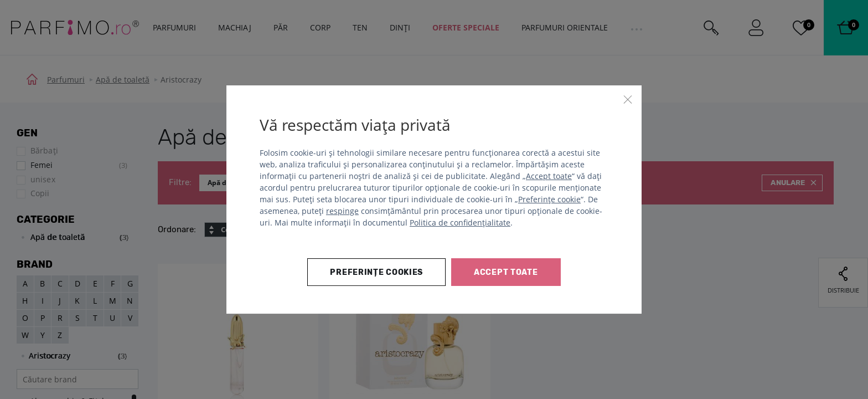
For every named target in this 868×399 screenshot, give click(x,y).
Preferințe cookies (376, 272)
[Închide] (628, 99)
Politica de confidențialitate (460, 222)
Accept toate (549, 176)
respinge (342, 211)
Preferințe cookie (549, 199)
